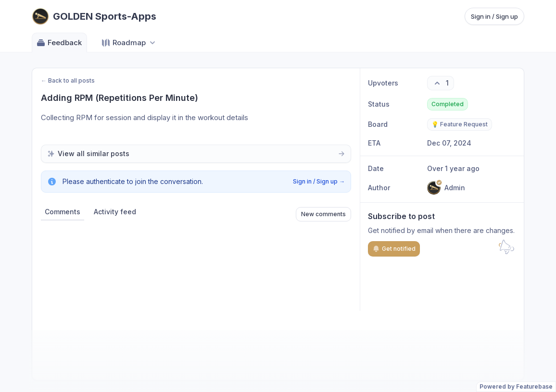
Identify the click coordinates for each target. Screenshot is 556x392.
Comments (63, 212)
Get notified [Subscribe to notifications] (394, 249)
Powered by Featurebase (516, 386)
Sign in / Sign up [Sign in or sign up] (494, 16)
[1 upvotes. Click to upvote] (441, 83)
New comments (323, 214)
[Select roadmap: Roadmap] (129, 43)
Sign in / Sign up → (319, 181)
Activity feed (115, 212)
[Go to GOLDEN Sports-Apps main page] (94, 16)
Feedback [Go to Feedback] (59, 43)
